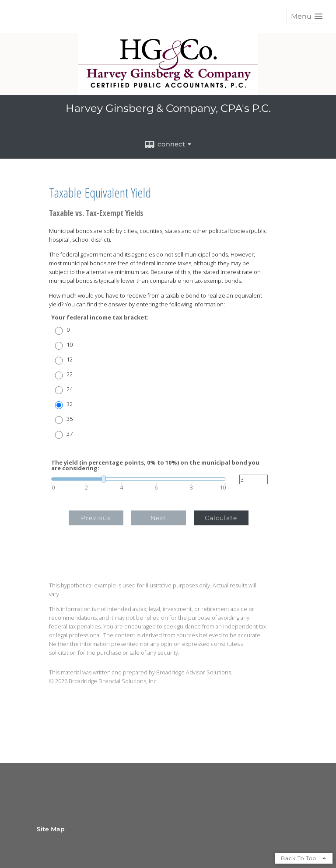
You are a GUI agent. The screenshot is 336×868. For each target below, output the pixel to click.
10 (70, 345)
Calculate (221, 518)
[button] (307, 16)
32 (70, 404)
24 (70, 389)
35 (70, 419)
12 (70, 359)
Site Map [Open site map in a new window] (51, 829)
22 (70, 374)
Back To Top (304, 858)
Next (158, 518)
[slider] (139, 479)
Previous (96, 518)
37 (70, 434)
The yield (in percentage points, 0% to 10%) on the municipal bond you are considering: (155, 465)
